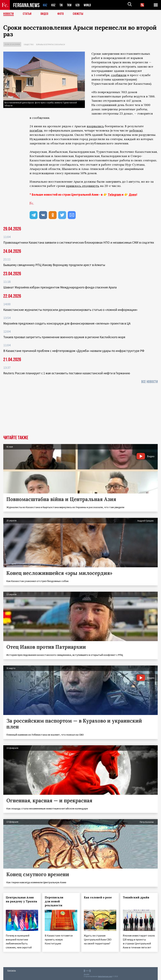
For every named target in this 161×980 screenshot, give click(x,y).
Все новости (149, 382)
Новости (9, 14)
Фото (61, 14)
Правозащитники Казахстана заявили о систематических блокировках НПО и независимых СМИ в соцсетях (79, 242)
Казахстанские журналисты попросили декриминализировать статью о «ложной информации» (70, 310)
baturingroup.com (105, 976)
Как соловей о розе (98, 897)
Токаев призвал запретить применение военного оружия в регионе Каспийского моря (64, 337)
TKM (70, 5)
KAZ (45, 5)
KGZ (53, 5)
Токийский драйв (136, 897)
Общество (29, 44)
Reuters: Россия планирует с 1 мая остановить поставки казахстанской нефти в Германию (67, 373)
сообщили (119, 75)
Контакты (12, 970)
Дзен (132, 194)
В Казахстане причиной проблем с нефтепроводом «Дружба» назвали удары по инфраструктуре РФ (74, 351)
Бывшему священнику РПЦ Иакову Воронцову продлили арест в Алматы (54, 265)
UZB (78, 5)
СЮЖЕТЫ (78, 14)
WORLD (88, 5)
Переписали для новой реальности (54, 901)
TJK (62, 5)
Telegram (114, 194)
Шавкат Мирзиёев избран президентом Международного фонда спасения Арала (60, 287)
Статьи (27, 14)
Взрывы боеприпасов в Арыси (51, 44)
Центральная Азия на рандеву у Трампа (21, 899)
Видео (44, 14)
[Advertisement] (80, 411)
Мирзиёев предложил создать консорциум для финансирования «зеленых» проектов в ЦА (67, 323)
